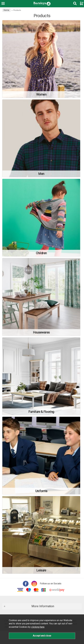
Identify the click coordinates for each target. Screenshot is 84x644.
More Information (43, 606)
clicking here (38, 627)
